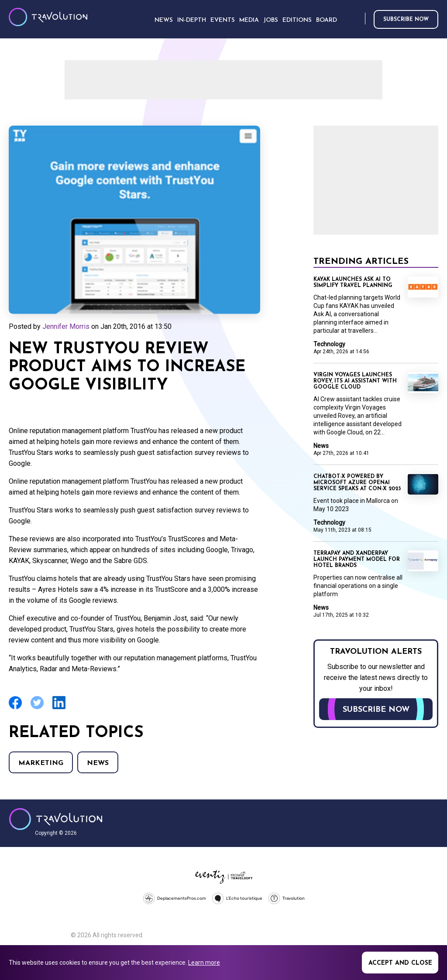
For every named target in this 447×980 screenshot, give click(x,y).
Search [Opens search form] (357, 19)
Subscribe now (406, 20)
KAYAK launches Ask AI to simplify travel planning (353, 283)
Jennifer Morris (66, 326)
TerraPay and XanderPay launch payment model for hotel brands (357, 560)
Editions (297, 20)
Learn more (204, 963)
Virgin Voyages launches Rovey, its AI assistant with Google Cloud (355, 381)
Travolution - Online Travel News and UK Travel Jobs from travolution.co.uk (56, 819)
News (98, 763)
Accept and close (400, 963)
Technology (329, 344)
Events (223, 20)
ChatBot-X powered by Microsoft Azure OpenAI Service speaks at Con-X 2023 (357, 483)
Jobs (271, 20)
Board (327, 20)
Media (249, 20)
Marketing (41, 763)
